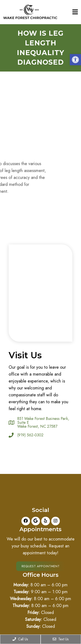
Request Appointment (41, 566)
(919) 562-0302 (30, 435)
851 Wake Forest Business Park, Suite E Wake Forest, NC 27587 (43, 422)
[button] (75, 60)
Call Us (20, 639)
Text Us (61, 639)
